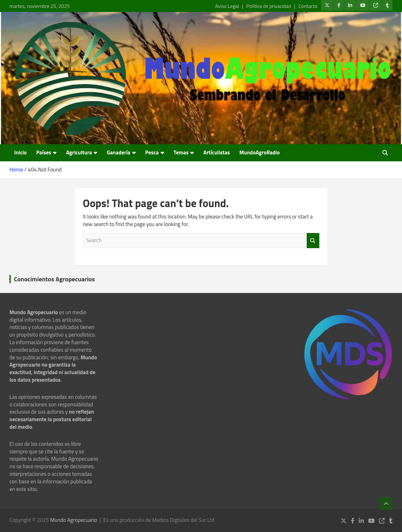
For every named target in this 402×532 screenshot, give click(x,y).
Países (44, 152)
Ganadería (118, 152)
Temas (181, 152)
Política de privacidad (269, 6)
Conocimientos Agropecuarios (54, 279)
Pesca (152, 152)
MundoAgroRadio (259, 152)
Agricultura (79, 152)
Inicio (21, 152)
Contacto (308, 6)
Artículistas (216, 152)
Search (313, 241)
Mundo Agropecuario (74, 520)
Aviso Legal (227, 6)
